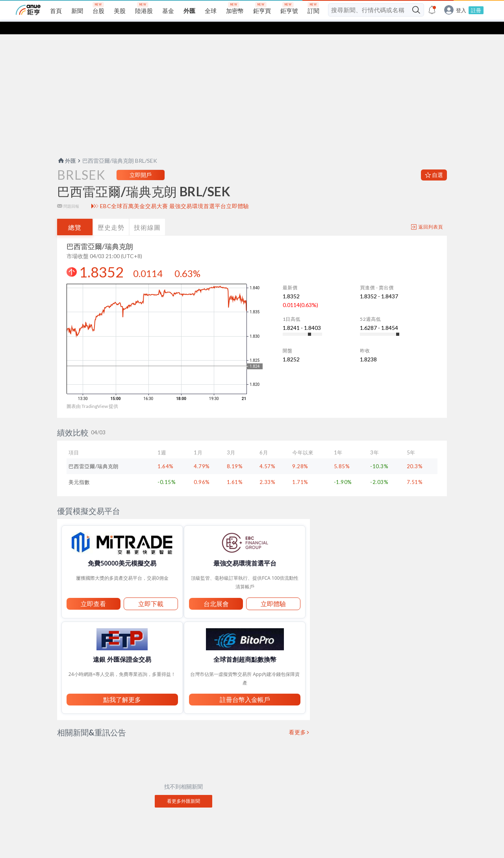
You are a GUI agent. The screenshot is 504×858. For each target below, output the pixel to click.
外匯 (67, 148)
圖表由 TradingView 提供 (92, 394)
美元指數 (79, 469)
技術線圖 (147, 215)
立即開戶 (141, 162)
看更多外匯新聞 (183, 788)
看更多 (298, 720)
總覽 (75, 215)
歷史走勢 (111, 215)
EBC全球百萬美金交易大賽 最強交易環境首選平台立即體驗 (175, 194)
